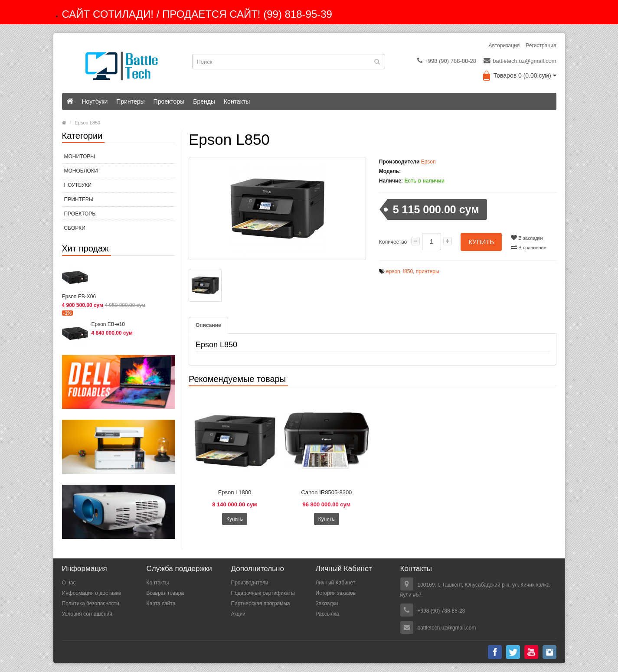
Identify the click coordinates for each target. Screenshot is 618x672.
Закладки (327, 603)
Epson (428, 162)
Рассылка (327, 614)
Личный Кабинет (336, 583)
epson (393, 271)
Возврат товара (165, 593)
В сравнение (529, 247)
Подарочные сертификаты (263, 593)
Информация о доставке (92, 593)
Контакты (237, 101)
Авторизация (504, 46)
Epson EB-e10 (108, 324)
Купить (481, 242)
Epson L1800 (235, 492)
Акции (239, 614)
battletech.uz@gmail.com (520, 61)
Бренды (204, 101)
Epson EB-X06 (79, 297)
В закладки (527, 238)
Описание (208, 325)
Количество (393, 242)
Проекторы (169, 101)
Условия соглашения (87, 614)
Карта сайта (161, 603)
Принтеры (130, 101)
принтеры (428, 271)
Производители (250, 583)
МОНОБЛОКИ (81, 171)
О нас (69, 583)
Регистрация (541, 46)
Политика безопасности (91, 603)
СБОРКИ (75, 228)
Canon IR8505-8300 (326, 492)
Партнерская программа (261, 603)
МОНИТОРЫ (80, 157)
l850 (408, 271)
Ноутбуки (95, 101)
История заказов (336, 593)
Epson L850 (88, 123)
